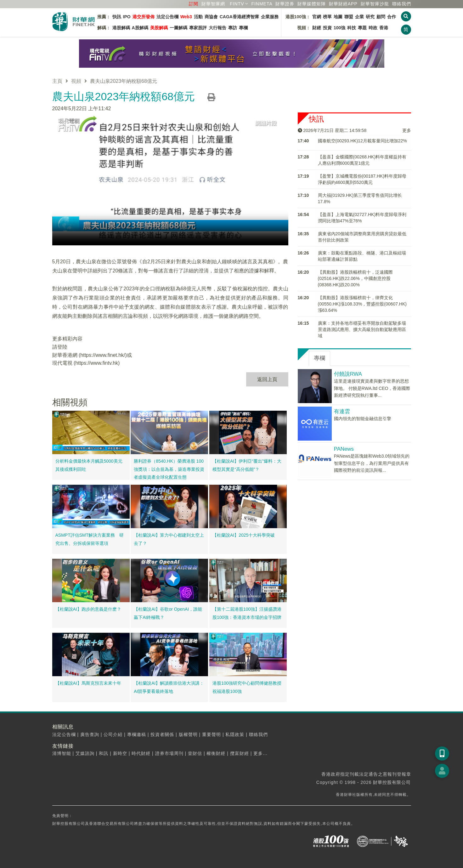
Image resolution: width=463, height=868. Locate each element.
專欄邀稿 (137, 734)
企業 (359, 17)
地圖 (338, 17)
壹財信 (195, 753)
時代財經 (141, 753)
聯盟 (349, 17)
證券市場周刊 (169, 753)
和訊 (104, 753)
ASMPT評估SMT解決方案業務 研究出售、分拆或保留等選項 (90, 539)
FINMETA (262, 4)
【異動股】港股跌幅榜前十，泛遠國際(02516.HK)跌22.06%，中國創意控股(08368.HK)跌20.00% (355, 278)
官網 (317, 17)
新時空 (120, 753)
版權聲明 (188, 734)
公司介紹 (113, 734)
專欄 (243, 28)
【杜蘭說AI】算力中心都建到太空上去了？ (169, 539)
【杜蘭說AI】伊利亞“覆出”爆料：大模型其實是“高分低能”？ (247, 465)
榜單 (327, 17)
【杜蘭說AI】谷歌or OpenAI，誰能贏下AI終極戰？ (168, 613)
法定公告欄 (167, 17)
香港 (384, 28)
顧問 (381, 17)
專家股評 (198, 28)
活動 (198, 17)
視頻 (76, 81)
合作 (392, 17)
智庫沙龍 (375, 4)
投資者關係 (162, 734)
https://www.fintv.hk (97, 363)
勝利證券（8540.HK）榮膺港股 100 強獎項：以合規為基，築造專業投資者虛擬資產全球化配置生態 (169, 469)
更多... (260, 753)
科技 (352, 28)
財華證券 (285, 4)
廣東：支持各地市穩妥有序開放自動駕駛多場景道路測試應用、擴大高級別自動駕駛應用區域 (362, 329)
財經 (317, 28)
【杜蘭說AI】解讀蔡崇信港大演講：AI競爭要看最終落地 (169, 687)
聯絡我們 (402, 4)
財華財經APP (343, 4)
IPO (127, 17)
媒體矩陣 (312, 4)
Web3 (186, 17)
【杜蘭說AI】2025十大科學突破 (244, 535)
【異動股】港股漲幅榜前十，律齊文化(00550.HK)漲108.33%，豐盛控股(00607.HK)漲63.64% (362, 304)
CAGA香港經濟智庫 (239, 17)
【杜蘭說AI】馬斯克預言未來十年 (88, 683)
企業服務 (270, 17)
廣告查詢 (90, 734)
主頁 (57, 81)
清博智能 (62, 753)
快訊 (117, 17)
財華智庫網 (213, 4)
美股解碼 (159, 28)
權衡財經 (216, 753)
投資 (327, 28)
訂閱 (194, 4)
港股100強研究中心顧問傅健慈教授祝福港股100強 (247, 687)
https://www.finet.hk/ (103, 355)
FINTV (237, 4)
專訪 (233, 28)
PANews (344, 449)
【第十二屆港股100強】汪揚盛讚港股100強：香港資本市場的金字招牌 (247, 613)
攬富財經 (240, 753)
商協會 (211, 17)
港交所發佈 (144, 17)
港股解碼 (121, 28)
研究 (370, 17)
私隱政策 (235, 734)
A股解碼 (140, 28)
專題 (362, 28)
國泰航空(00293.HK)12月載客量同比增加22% (362, 141)
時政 (373, 28)
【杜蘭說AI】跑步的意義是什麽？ (88, 609)
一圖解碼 (178, 28)
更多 (407, 130)
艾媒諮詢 (85, 753)
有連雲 (342, 411)
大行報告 (217, 28)
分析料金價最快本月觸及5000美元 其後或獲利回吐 (91, 465)
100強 (339, 28)
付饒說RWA (348, 374)
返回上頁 (267, 379)
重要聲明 (212, 734)
